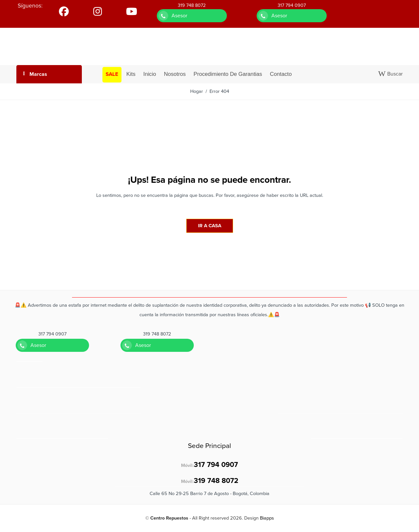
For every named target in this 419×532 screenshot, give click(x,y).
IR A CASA (210, 226)
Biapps (267, 518)
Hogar (197, 91)
